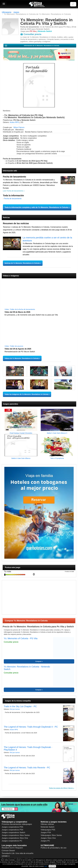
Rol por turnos (15, 709)
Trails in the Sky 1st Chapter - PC (20, 706)
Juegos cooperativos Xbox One (15, 838)
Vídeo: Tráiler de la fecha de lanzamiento (20, 309)
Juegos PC (45, 841)
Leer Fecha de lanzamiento (13, 191)
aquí (46, 866)
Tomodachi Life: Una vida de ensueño (17, 853)
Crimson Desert (8, 851)
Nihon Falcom (19, 127)
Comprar (38, 661)
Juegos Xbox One (48, 838)
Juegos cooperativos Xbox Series (16, 835)
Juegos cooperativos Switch (13, 833)
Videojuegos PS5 (48, 830)
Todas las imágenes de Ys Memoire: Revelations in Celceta (26, 394)
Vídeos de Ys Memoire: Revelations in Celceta (22, 358)
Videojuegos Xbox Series (51, 835)
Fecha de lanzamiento (13, 199)
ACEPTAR (52, 866)
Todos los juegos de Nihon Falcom (61, 788)
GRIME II (6, 856)
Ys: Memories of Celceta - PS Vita (21, 638)
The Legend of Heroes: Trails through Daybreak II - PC (31, 727)
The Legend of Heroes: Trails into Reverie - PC (27, 768)
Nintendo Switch (48, 827)
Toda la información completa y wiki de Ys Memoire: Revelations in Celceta (36, 207)
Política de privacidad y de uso (54, 848)
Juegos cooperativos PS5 (12, 827)
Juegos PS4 (46, 833)
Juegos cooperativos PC (12, 841)
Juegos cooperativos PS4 (12, 830)
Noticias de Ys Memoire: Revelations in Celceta (22, 263)
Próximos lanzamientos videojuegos (17, 824)
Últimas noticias (47, 824)
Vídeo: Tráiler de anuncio (14, 346)
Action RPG (14, 122)
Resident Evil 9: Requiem (12, 848)
